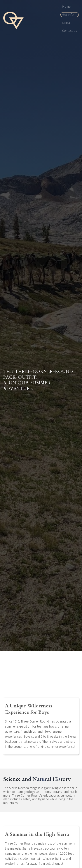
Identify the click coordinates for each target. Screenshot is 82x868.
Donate (67, 23)
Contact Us (70, 31)
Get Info (68, 15)
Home (66, 7)
